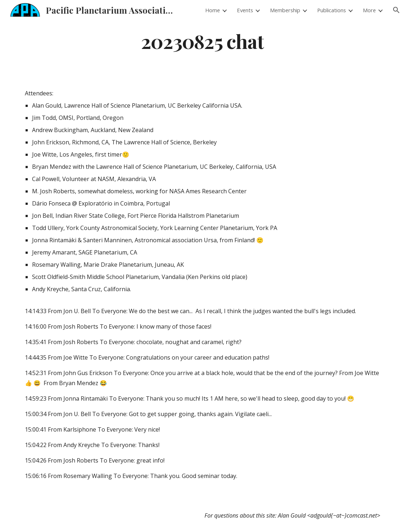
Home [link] (213, 10)
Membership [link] (285, 10)
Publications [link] (332, 10)
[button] (396, 10)
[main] (202, 41)
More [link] (369, 10)
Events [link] (245, 10)
